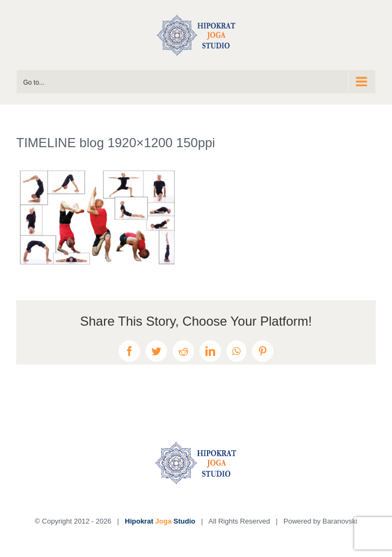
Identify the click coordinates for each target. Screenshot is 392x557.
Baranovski (340, 521)
